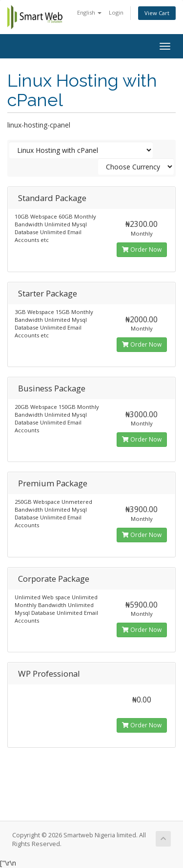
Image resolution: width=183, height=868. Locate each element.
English (89, 12)
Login (116, 12)
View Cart (157, 13)
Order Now (142, 249)
